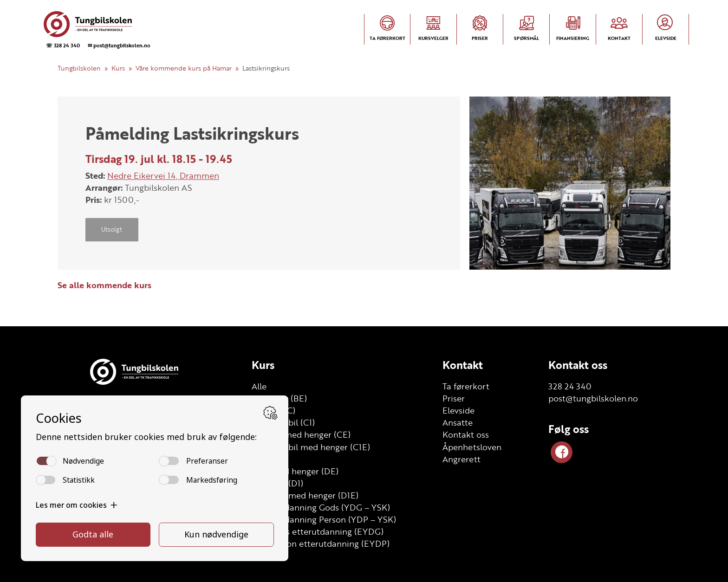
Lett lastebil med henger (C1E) (311, 447)
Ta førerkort (466, 386)
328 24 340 (570, 386)
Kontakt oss (466, 434)
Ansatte (458, 422)
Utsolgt (112, 230)
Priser (454, 398)
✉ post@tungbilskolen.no (119, 45)
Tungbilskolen (79, 68)
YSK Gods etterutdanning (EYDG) (318, 531)
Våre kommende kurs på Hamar (184, 68)
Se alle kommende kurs (104, 285)
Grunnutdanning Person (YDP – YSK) (324, 519)
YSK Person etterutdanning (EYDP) (321, 543)
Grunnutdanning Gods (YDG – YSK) (321, 507)
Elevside (458, 410)
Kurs (118, 68)
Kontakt (463, 365)
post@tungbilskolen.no (593, 398)
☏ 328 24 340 (63, 45)
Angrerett (461, 459)
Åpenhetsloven (472, 447)
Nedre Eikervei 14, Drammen (163, 175)
